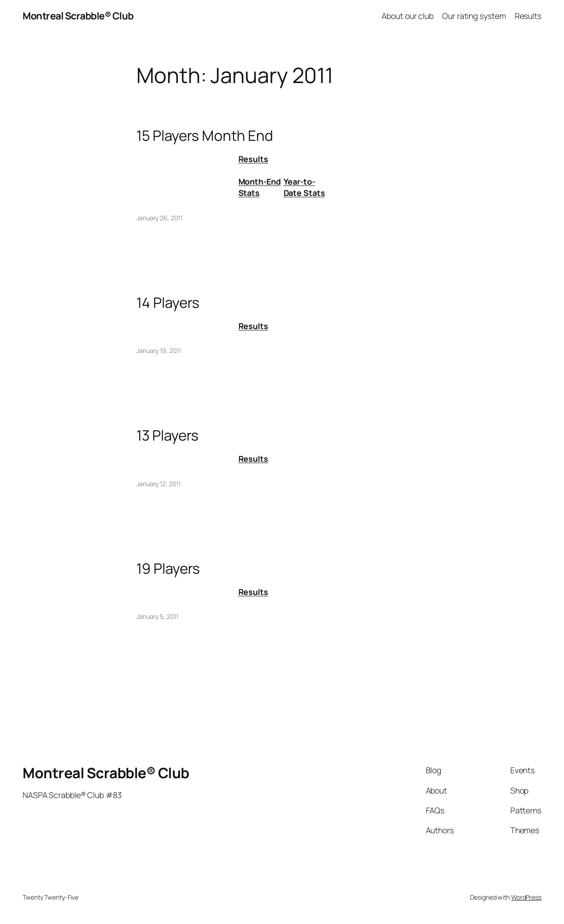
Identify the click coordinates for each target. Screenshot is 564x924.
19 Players (168, 568)
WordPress (526, 897)
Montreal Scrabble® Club (78, 16)
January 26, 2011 (159, 218)
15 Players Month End (205, 135)
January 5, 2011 (157, 616)
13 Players (168, 435)
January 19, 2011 (158, 351)
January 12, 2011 (158, 484)
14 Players (168, 302)
